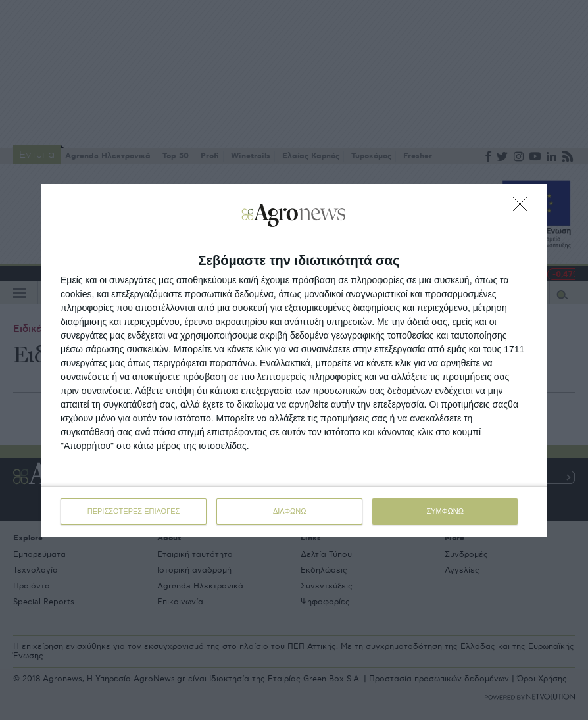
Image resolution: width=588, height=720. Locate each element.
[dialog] (294, 360)
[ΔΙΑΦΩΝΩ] (524, 208)
